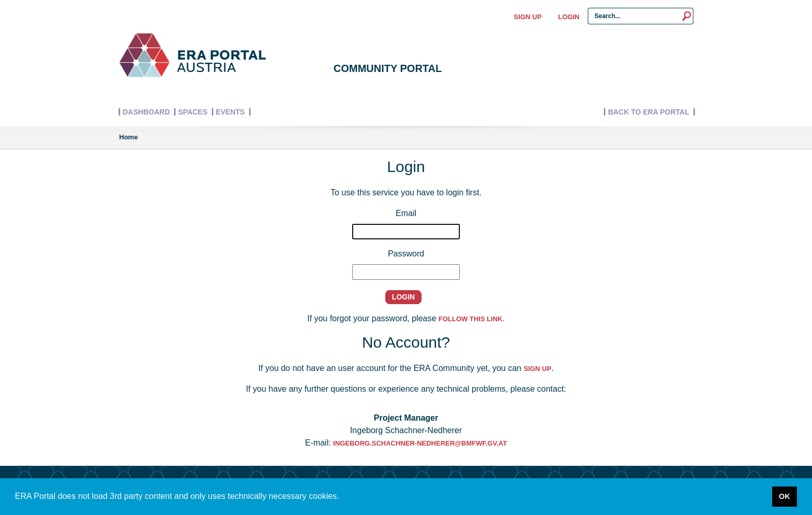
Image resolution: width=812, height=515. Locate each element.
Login (569, 17)
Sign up (527, 17)
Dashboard (146, 112)
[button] (343, 498)
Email (406, 213)
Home (128, 137)
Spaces (193, 112)
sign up (537, 369)
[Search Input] (634, 16)
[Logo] (192, 55)
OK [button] (785, 496)
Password (406, 254)
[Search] (687, 16)
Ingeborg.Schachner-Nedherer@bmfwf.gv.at (420, 443)
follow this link (470, 319)
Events (230, 112)
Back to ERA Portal (649, 112)
